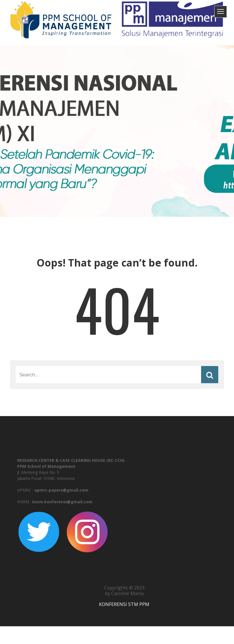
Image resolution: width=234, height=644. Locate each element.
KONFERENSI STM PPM (124, 604)
